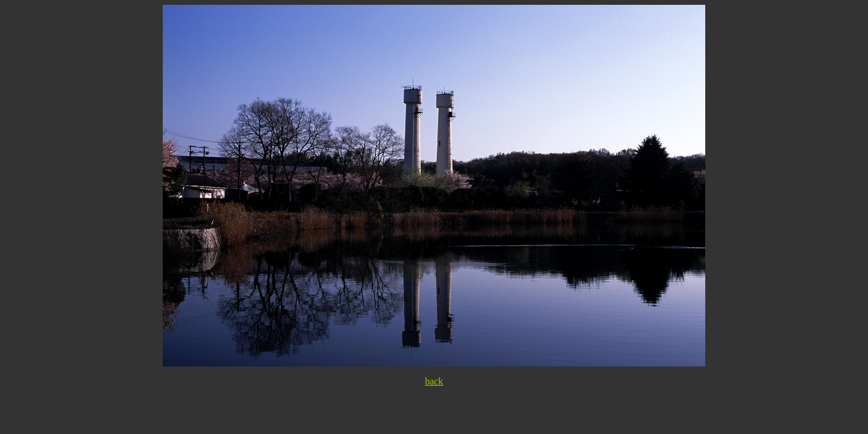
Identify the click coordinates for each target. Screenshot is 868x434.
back (434, 381)
